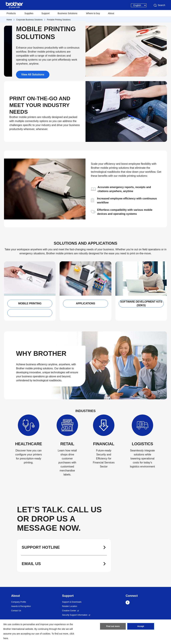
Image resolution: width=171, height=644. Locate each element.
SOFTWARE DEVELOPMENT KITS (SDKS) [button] (141, 303)
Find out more (113, 626)
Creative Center (69, 611)
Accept (141, 626)
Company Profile (19, 602)
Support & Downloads (72, 602)
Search (159, 5)
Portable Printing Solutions (59, 20)
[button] (30, 313)
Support (46, 13)
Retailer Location (70, 606)
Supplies (29, 13)
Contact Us (16, 611)
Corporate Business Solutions (29, 20)
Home (9, 20)
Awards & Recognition (21, 606)
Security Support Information (75, 615)
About (111, 13)
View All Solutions (33, 75)
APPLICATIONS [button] (86, 303)
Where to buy (93, 13)
